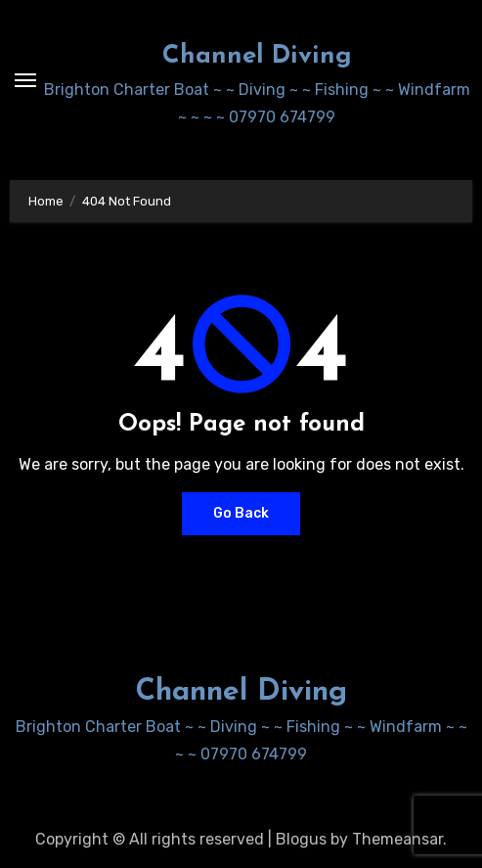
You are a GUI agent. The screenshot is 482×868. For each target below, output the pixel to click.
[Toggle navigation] (25, 80)
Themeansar (397, 839)
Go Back (241, 513)
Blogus (301, 839)
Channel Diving (257, 56)
